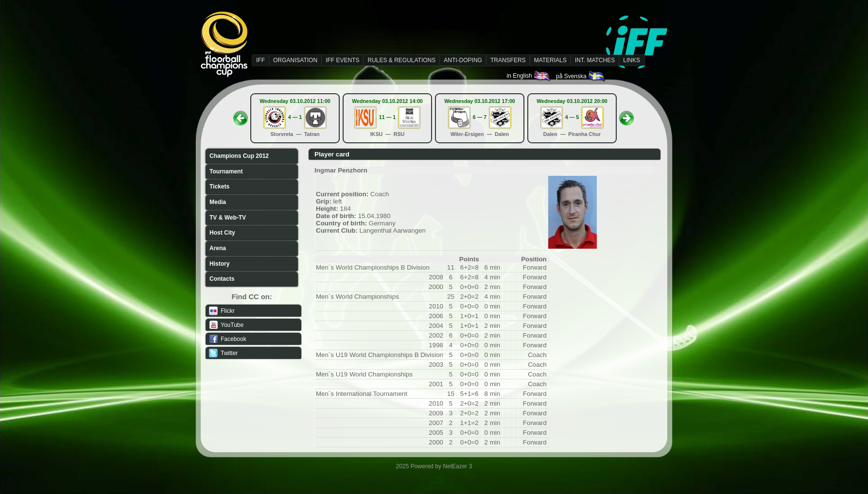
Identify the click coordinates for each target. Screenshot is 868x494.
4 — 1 (295, 117)
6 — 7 (480, 117)
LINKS (632, 60)
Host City (222, 233)
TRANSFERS (508, 60)
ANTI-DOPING (463, 60)
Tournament (226, 171)
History (219, 264)
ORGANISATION (295, 60)
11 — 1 (387, 117)
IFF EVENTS (342, 60)
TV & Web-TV (228, 218)
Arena (218, 248)
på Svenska (581, 76)
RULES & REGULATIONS (401, 60)
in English (529, 76)
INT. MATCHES (595, 60)
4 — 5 (572, 117)
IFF (260, 60)
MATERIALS (550, 60)
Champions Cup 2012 (239, 156)
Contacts (222, 279)
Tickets (219, 187)
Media (218, 202)
